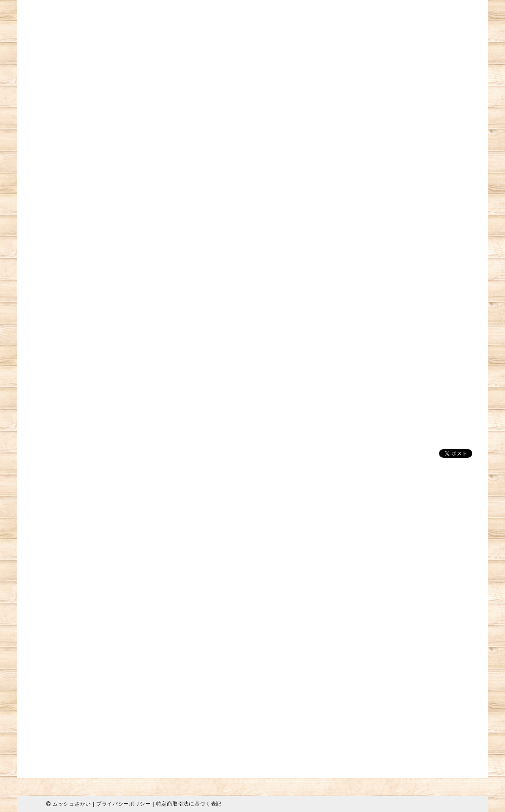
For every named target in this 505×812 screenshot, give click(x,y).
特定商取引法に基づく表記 (189, 804)
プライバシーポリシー (124, 804)
